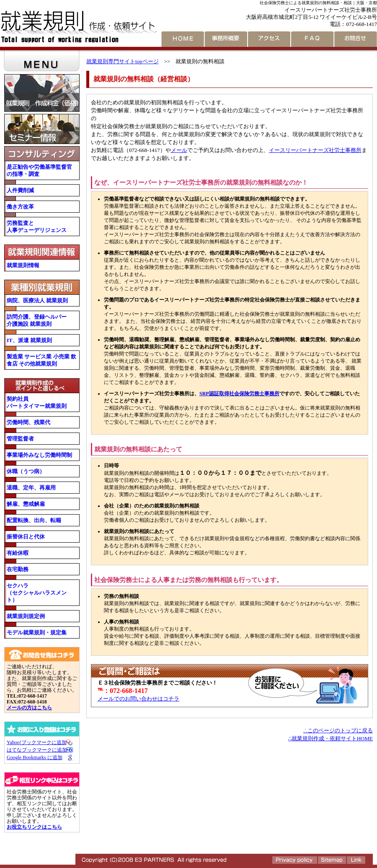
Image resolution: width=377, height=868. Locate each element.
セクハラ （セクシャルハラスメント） (37, 593)
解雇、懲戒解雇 (26, 504)
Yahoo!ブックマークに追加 (37, 742)
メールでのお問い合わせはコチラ (138, 699)
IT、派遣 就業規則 (29, 340)
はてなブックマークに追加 (37, 750)
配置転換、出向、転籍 (34, 520)
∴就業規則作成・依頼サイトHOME (331, 738)
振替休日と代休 (26, 537)
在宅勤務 (18, 569)
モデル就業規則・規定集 (37, 632)
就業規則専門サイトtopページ (123, 61)
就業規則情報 (23, 265)
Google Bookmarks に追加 (35, 757)
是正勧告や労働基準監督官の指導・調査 (39, 170)
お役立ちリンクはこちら (34, 827)
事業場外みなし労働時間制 (39, 455)
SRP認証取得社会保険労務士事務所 (239, 394)
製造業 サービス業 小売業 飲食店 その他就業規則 (41, 360)
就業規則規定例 (26, 616)
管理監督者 (20, 439)
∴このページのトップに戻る (338, 730)
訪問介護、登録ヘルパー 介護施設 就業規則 (37, 320)
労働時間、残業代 (28, 422)
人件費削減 (20, 190)
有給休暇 (18, 553)
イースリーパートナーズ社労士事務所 (315, 150)
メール (179, 150)
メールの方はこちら (29, 708)
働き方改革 (20, 207)
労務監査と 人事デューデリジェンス (37, 227)
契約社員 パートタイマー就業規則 (37, 402)
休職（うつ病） (26, 471)
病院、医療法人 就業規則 (40, 300)
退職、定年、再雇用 (31, 488)
